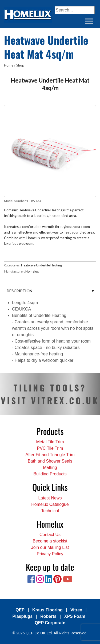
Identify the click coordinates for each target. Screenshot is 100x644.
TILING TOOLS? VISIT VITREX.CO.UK (50, 394)
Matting (50, 468)
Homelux (32, 271)
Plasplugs (23, 616)
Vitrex (76, 610)
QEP (20, 610)
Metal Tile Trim (50, 442)
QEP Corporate (50, 623)
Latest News (50, 498)
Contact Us (50, 535)
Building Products (50, 474)
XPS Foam (75, 616)
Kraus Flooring (47, 610)
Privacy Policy (50, 554)
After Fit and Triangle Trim (50, 455)
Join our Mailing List (50, 547)
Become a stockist (50, 541)
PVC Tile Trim (50, 448)
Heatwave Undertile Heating (41, 265)
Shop (20, 65)
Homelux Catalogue (50, 504)
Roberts (48, 616)
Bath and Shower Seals (50, 461)
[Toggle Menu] (89, 21)
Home (9, 65)
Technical (50, 511)
